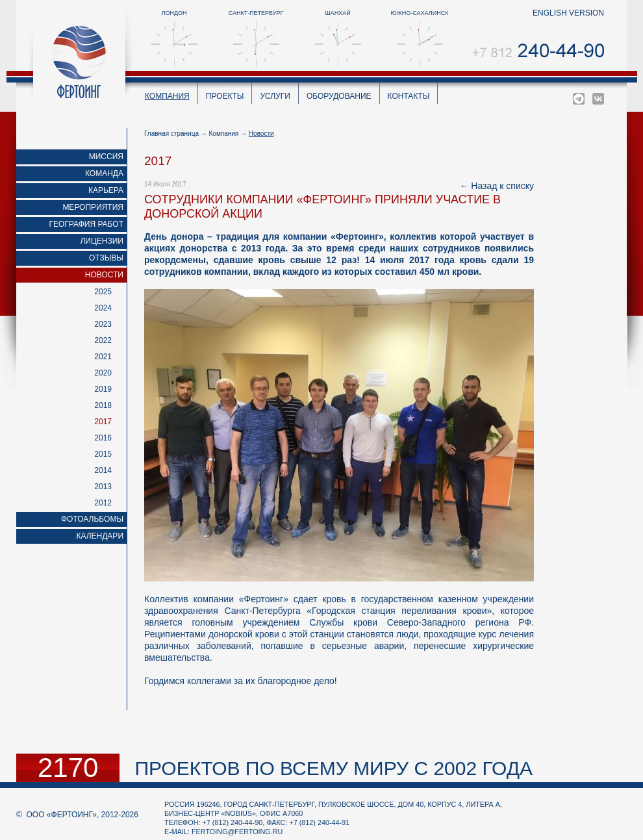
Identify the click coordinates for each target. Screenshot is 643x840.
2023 (103, 324)
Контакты (409, 96)
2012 (103, 503)
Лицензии (102, 241)
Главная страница (171, 134)
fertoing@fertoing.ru (237, 832)
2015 (103, 454)
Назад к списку (502, 186)
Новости (104, 275)
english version (568, 13)
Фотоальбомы (92, 519)
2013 (103, 487)
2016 (103, 438)
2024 (103, 308)
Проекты (225, 96)
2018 (103, 405)
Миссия (106, 157)
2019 (103, 389)
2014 (103, 470)
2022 (103, 340)
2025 (103, 292)
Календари (100, 536)
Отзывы (106, 258)
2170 (68, 768)
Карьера (106, 190)
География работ (87, 224)
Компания (167, 96)
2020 (103, 373)
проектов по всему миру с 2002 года (334, 768)
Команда (104, 173)
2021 (103, 357)
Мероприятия (93, 207)
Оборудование (339, 96)
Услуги (275, 96)
